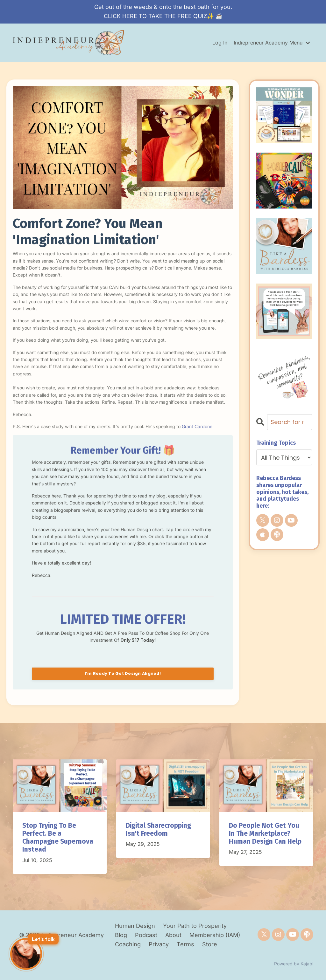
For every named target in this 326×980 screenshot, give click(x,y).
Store (210, 944)
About (174, 935)
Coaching (129, 944)
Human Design (135, 926)
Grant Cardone (197, 426)
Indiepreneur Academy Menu (272, 43)
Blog (121, 935)
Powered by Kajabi (294, 964)
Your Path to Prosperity (195, 926)
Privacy (159, 944)
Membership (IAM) (215, 935)
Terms (185, 944)
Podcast (146, 935)
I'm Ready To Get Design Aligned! (123, 673)
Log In (220, 43)
